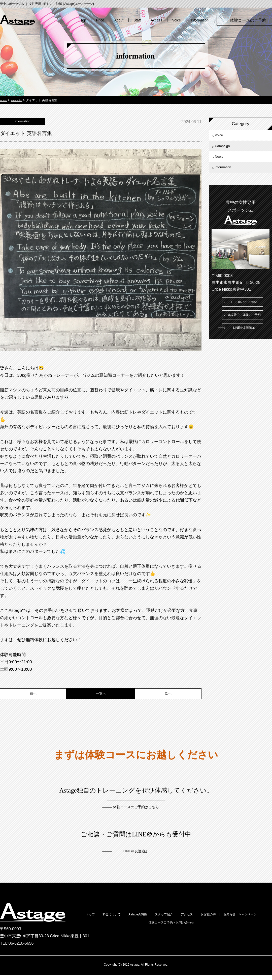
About (119, 20)
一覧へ (101, 698)
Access (157, 20)
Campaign (226, 151)
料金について (120, 920)
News (222, 164)
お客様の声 (247, 920)
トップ (91, 920)
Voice (177, 20)
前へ (33, 698)
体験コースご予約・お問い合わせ (198, 929)
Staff (137, 20)
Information (200, 20)
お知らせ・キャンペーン (136, 929)
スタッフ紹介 (189, 920)
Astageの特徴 (154, 920)
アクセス (219, 920)
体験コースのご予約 (250, 20)
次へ (168, 698)
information (227, 178)
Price (100, 20)
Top (83, 20)
